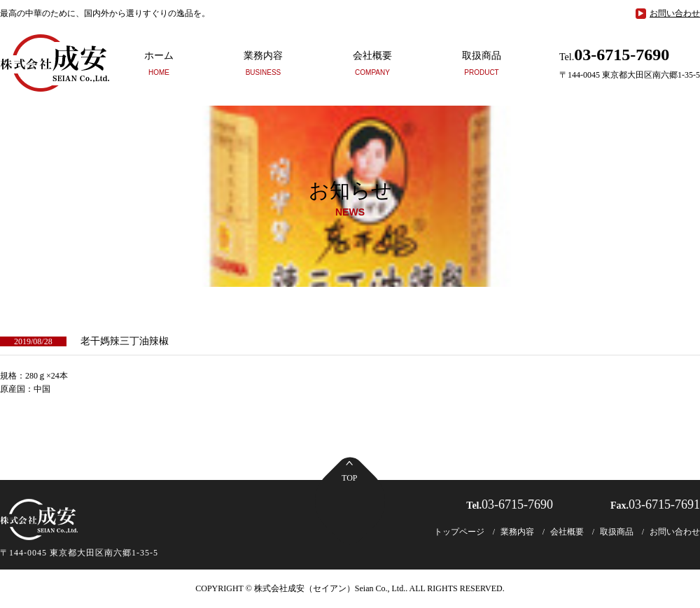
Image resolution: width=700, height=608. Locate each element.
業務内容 (263, 63)
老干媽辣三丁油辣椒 (125, 341)
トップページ (459, 532)
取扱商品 (482, 63)
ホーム (159, 63)
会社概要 (372, 63)
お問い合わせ (675, 13)
